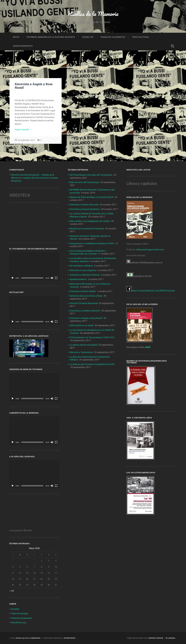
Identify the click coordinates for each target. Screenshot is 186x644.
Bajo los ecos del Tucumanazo (85, 183)
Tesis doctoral (141, 37)
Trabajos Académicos (113, 37)
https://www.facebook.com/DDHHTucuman (151, 291)
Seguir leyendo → (23, 130)
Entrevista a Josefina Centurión (85, 309)
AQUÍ (148, 347)
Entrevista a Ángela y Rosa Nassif (34, 86)
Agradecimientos (23, 46)
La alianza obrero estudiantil (83, 343)
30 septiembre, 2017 (26, 141)
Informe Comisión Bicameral (84, 302)
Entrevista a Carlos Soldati (83, 290)
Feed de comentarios (21, 618)
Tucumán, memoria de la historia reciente (51, 37)
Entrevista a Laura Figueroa (83, 269)
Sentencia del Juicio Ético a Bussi (86, 295)
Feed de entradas (20, 613)
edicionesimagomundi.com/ (150, 250)
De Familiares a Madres (81, 265)
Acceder (15, 609)
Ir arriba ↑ (171, 638)
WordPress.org (19, 622)
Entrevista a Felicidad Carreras (85, 274)
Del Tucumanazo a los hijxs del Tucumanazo (91, 175)
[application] (34, 267)
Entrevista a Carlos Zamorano (84, 205)
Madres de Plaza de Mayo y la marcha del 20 (92, 197)
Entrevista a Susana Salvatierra (85, 209)
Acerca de (88, 37)
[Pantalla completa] (56, 278)
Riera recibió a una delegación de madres (90, 221)
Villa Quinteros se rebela (82, 324)
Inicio (16, 37)
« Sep (12, 591)
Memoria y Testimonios (81, 351)
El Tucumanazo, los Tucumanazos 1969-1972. (92, 336)
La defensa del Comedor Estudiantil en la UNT (92, 362)
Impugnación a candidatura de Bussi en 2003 (92, 243)
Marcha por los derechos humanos (87, 228)
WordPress (70, 638)
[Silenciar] (52, 278)
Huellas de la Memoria (93, 14)
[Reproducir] (13, 278)
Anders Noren (156, 638)
